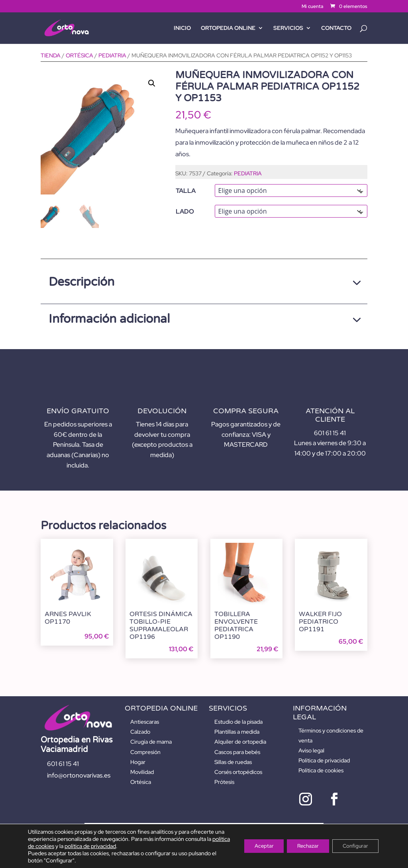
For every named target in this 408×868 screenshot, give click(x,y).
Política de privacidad (324, 760)
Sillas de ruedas (233, 762)
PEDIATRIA (112, 55)
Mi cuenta (312, 7)
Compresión (145, 752)
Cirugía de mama (151, 742)
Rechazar (301, 846)
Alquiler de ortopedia (240, 742)
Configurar (353, 846)
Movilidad (142, 772)
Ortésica (141, 782)
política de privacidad (114, 846)
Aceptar (253, 846)
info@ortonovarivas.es (79, 775)
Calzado (140, 732)
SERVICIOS (288, 28)
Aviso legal (311, 750)
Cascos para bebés (237, 752)
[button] (152, 83)
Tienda (51, 55)
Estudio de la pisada (238, 722)
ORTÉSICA (79, 55)
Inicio (182, 28)
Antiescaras (145, 722)
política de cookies (56, 846)
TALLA (186, 191)
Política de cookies (321, 770)
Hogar (138, 762)
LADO (185, 211)
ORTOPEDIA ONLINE (228, 28)
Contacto (336, 28)
